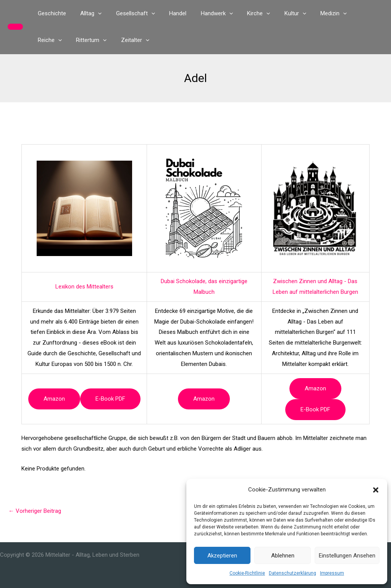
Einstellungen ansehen (347, 556)
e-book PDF (110, 399)
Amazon (54, 399)
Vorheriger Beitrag (35, 511)
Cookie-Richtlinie (247, 573)
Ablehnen (283, 556)
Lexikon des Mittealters (84, 287)
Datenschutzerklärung (292, 573)
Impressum (332, 573)
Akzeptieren (222, 556)
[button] (376, 490)
